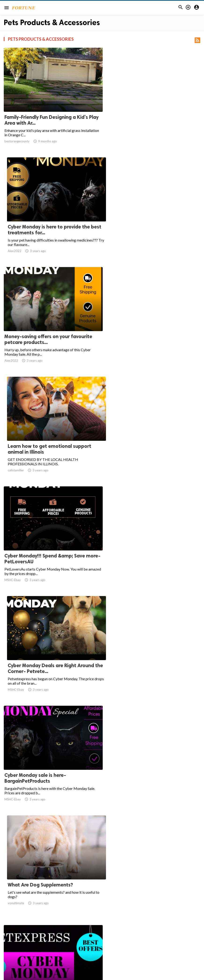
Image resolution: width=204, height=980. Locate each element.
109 (164, 935)
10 (133, 935)
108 (153, 935)
